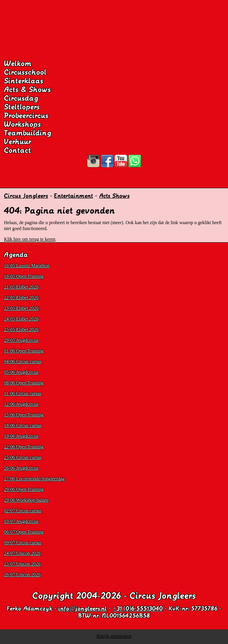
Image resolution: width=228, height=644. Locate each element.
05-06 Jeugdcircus (21, 372)
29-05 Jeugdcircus (21, 340)
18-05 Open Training (24, 276)
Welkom (18, 64)
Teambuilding (28, 133)
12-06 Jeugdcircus (21, 404)
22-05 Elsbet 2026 (21, 298)
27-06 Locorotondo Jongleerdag (34, 479)
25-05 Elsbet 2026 (21, 329)
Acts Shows (114, 196)
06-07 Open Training (24, 532)
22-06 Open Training (24, 447)
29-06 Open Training (24, 489)
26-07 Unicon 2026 (22, 575)
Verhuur (18, 142)
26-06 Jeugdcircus (21, 468)
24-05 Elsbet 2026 (21, 319)
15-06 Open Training (24, 415)
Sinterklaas (24, 81)
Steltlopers (22, 107)
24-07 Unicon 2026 (22, 553)
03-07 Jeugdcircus (21, 521)
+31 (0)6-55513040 (138, 608)
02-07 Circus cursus (23, 511)
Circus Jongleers (26, 196)
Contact (18, 150)
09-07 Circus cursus (23, 543)
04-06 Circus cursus (23, 361)
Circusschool (25, 72)
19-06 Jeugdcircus (21, 436)
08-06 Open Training (24, 383)
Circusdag (21, 98)
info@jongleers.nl (82, 608)
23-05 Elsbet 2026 (21, 308)
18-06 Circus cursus (23, 425)
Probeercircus (26, 116)
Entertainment (73, 196)
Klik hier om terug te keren (30, 239)
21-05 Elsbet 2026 (21, 287)
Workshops (22, 124)
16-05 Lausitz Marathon (27, 266)
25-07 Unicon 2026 (22, 564)
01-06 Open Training (24, 351)
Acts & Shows (27, 90)
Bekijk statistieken (114, 636)
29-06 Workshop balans (26, 500)
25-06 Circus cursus (23, 457)
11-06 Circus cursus (23, 393)
